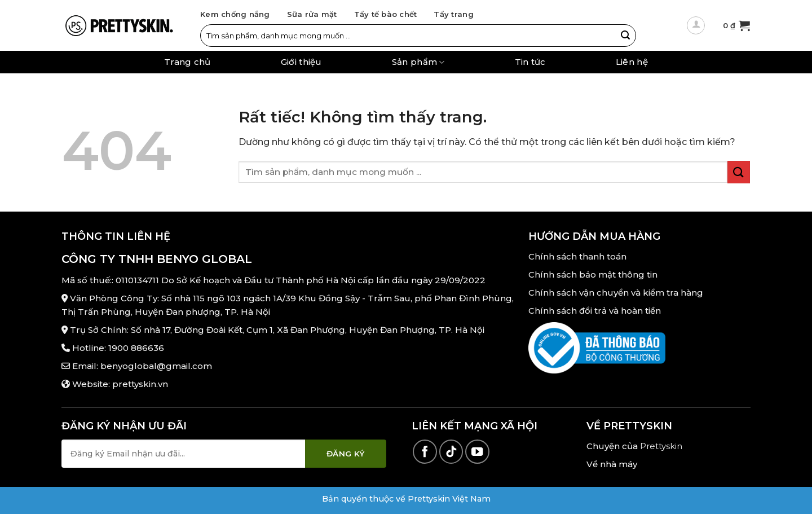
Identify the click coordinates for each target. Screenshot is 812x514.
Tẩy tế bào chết (386, 14)
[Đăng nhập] (696, 25)
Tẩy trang (453, 14)
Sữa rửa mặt (312, 14)
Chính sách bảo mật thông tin (593, 274)
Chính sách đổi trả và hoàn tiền (595, 311)
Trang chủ (187, 62)
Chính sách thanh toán (577, 256)
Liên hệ (632, 62)
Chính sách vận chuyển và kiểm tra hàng (616, 293)
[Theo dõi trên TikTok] (451, 452)
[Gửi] (625, 36)
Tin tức (530, 62)
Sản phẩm (418, 62)
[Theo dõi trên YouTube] (477, 452)
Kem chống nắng (235, 14)
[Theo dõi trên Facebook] (425, 452)
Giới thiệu (301, 62)
